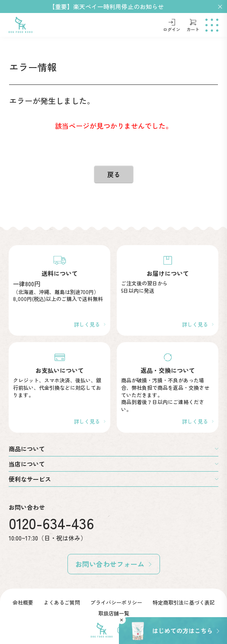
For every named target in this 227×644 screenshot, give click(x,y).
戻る (114, 174)
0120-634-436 (51, 523)
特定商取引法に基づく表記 (184, 602)
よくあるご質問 (62, 602)
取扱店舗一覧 (114, 613)
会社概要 (23, 602)
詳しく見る (87, 324)
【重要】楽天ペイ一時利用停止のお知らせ (106, 6)
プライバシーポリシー (116, 602)
